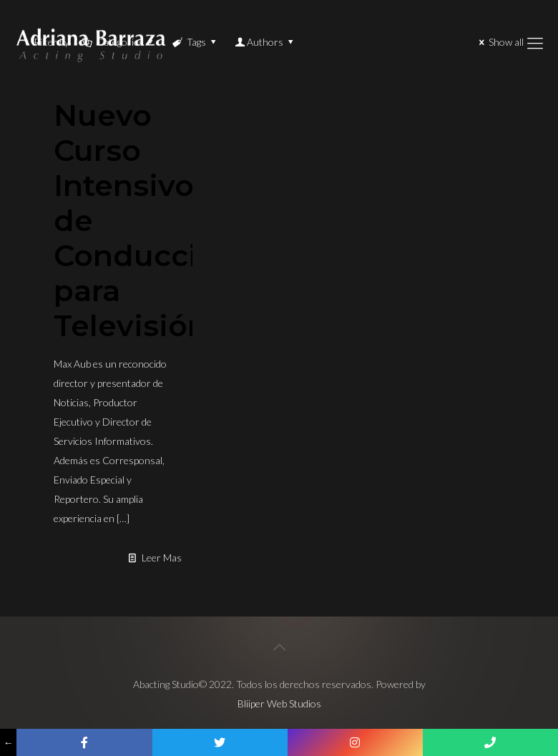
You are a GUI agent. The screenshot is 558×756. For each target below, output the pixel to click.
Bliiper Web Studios (279, 703)
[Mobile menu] (535, 43)
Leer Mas (162, 558)
